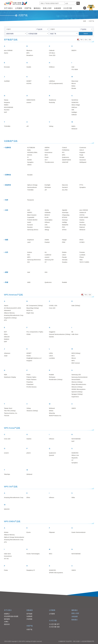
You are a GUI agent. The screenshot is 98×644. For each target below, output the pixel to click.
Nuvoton (7, 110)
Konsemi (30, 225)
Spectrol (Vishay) (77, 392)
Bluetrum (29, 50)
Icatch (29, 222)
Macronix (65, 185)
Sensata (65, 260)
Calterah (52, 50)
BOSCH (47, 215)
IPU (63, 152)
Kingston (82, 152)
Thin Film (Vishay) (10, 411)
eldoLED (7, 337)
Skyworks (75, 458)
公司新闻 (19, 8)
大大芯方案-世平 (54, 624)
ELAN (46, 217)
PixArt (47, 157)
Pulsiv (6, 570)
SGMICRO (75, 102)
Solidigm (74, 112)
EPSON (65, 217)
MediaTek (65, 225)
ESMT (47, 150)
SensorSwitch (76, 379)
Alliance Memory (9, 313)
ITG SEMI (75, 69)
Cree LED (52, 55)
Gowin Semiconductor (79, 532)
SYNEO (82, 242)
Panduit (47, 242)
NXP (6, 112)
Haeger (64, 240)
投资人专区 (47, 8)
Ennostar (7, 67)
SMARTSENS (66, 160)
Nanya (6, 100)
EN (90, 40)
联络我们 (75, 620)
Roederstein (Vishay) (56, 379)
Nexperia (7, 102)
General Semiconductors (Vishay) (60, 334)
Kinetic (29, 356)
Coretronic (83, 147)
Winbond (74, 129)
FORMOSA (66, 150)
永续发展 (57, 8)
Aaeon (6, 305)
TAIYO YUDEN (84, 262)
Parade (64, 257)
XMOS (29, 165)
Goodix (29, 67)
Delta (29, 150)
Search (86, 34)
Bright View (30, 313)
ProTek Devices (31, 387)
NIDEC (6, 105)
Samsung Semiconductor (80, 377)
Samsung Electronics (34, 260)
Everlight (47, 185)
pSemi (29, 453)
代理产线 (28, 8)
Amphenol (31, 240)
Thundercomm (49, 162)
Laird (29, 242)
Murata (74, 88)
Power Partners (31, 379)
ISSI (46, 272)
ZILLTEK (65, 190)
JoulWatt (7, 81)
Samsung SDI (49, 260)
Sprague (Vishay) (77, 394)
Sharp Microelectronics (79, 384)
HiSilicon (52, 67)
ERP (6, 342)
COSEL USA (53, 305)
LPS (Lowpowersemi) (56, 83)
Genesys (65, 220)
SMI (73, 110)
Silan (81, 260)
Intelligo (65, 222)
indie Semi (75, 334)
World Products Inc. (55, 416)
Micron (74, 83)
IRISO (81, 240)
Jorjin (6, 356)
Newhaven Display (10, 377)
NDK (6, 375)
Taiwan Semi (8, 408)
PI (28, 157)
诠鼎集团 (29, 616)
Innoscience (48, 152)
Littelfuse (52, 81)
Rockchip (52, 102)
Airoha (47, 210)
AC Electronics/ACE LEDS (12, 308)
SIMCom (74, 107)
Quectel (51, 455)
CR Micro (52, 53)
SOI (29, 262)
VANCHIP (65, 162)
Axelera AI (83, 212)
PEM (64, 242)
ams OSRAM (8, 50)
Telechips (7, 474)
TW (81, 40)
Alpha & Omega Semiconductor (14, 537)
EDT (5, 332)
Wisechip (52, 413)
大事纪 (6, 622)
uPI (28, 126)
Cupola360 (31, 217)
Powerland (30, 384)
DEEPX (74, 50)
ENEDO (7, 339)
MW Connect (76, 363)
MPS (64, 155)
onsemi (29, 102)
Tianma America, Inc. (11, 413)
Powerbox (30, 382)
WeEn (73, 126)
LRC (46, 225)
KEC (29, 255)
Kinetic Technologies (33, 554)
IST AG (6, 559)
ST (46, 262)
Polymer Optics (31, 377)
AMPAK (47, 147)
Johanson (7, 353)
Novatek (30, 175)
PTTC (81, 185)
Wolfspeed (83, 162)
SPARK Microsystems (78, 389)
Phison (82, 257)
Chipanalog (66, 215)
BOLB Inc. (30, 310)
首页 (85, 21)
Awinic (6, 53)
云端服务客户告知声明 (65, 641)
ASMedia (48, 212)
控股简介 (7, 614)
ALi (46, 252)
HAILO (82, 150)
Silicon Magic (76, 105)
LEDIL (51, 353)
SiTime (64, 230)
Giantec (82, 220)
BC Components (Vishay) (35, 305)
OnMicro (47, 227)
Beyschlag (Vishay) (33, 308)
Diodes (64, 252)
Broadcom (30, 55)
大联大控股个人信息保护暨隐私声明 (83, 641)
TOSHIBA (7, 126)
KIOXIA (29, 83)
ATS (5, 320)
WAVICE (7, 509)
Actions (30, 252)
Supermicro (75, 397)
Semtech (65, 187)
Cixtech (64, 147)
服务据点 (37, 8)
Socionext (83, 160)
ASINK (47, 240)
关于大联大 (8, 8)
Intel (73, 67)
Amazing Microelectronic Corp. (14, 315)
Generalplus (48, 220)
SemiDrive (75, 100)
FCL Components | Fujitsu (35, 332)
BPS (28, 53)
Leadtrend (48, 255)
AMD (29, 282)
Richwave (48, 187)
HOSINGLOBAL (32, 152)
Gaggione (52, 332)
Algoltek (65, 210)
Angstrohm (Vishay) (10, 318)
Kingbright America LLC (34, 358)
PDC (64, 227)
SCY (46, 160)
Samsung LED (76, 375)
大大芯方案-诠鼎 (54, 627)
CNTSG (82, 215)
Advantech (7, 310)
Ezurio (29, 532)
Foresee (82, 252)
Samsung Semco (33, 230)
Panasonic (31, 200)
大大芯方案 (68, 8)
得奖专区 (7, 624)
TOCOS (7, 416)
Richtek (82, 157)
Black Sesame (32, 215)
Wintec (51, 411)
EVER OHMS (84, 217)
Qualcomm (66, 157)
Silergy (47, 230)
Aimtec (6, 532)
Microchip (82, 225)
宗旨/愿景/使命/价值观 (11, 616)
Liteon (64, 255)
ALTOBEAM (31, 147)
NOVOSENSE (9, 107)
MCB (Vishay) (76, 353)
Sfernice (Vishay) (77, 382)
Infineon (47, 222)
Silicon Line (75, 455)
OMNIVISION (31, 100)
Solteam (74, 115)
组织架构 (7, 619)
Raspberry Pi (31, 570)
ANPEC (30, 212)
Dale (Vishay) (76, 305)
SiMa (73, 497)
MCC (46, 155)
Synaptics (30, 162)
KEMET (29, 81)
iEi (72, 332)
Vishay (51, 126)
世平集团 (29, 614)
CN (86, 40)
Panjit (81, 155)
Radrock (82, 227)
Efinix (6, 334)
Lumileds (82, 255)
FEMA (29, 334)
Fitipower (52, 532)
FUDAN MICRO (32, 220)
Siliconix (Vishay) (77, 387)
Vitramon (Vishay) (32, 411)
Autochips (65, 212)
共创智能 (29, 619)
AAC (29, 210)
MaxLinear (75, 81)
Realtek (64, 282)
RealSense (52, 100)
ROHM (29, 160)
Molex (73, 86)
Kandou (82, 222)
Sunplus (65, 262)
